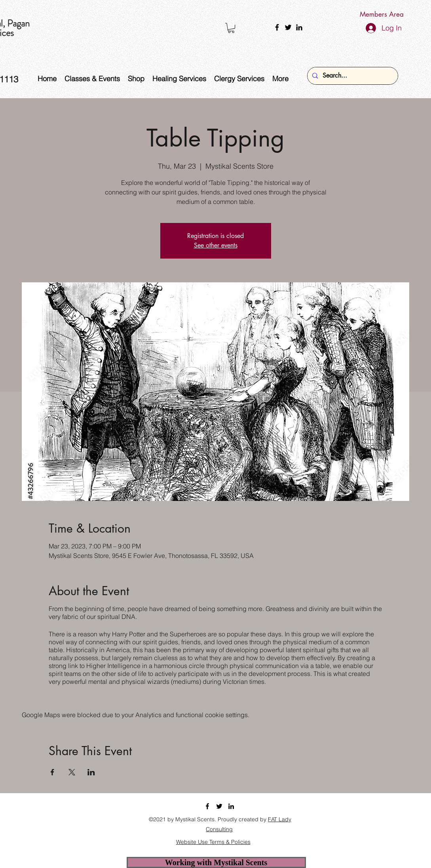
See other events (216, 245)
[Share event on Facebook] (52, 772)
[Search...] (352, 76)
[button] (231, 28)
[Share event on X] (72, 772)
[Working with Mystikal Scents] (216, 862)
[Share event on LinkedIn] (91, 772)
